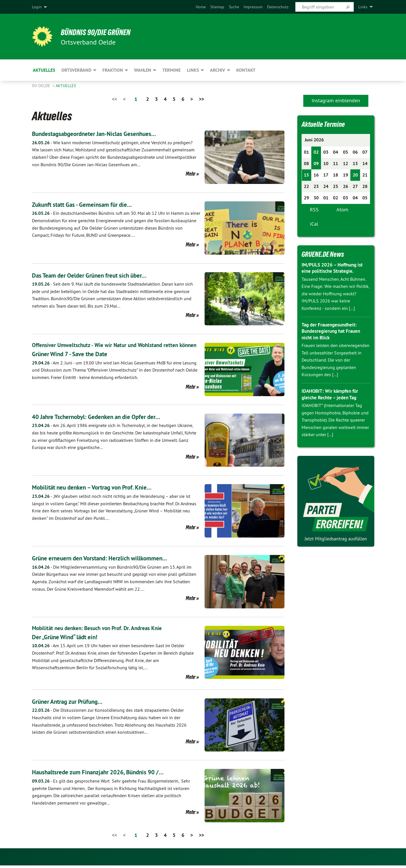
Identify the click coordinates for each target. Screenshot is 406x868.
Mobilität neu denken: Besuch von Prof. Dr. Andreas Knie (100, 631)
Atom (342, 210)
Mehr (191, 174)
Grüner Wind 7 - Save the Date (75, 362)
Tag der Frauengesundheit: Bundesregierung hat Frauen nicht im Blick (333, 331)
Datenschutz (278, 7)
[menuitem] (201, 7)
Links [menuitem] (363, 7)
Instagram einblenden (336, 100)
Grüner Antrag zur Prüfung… (73, 704)
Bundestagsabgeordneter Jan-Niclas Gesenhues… (103, 134)
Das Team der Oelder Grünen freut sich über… (98, 275)
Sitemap (217, 7)
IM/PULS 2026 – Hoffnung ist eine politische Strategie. (334, 268)
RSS (314, 210)
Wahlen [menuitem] (143, 70)
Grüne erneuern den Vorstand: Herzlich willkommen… (109, 561)
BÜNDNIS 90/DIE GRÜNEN (102, 32)
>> (201, 99)
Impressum (253, 7)
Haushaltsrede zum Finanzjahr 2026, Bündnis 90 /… (107, 774)
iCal (314, 224)
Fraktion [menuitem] (113, 70)
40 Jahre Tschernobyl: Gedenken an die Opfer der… (105, 419)
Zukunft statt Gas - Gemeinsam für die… (89, 204)
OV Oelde (42, 86)
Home (201, 7)
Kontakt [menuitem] (246, 70)
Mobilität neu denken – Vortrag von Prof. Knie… (101, 490)
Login (37, 7)
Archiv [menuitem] (218, 70)
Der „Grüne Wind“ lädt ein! (70, 639)
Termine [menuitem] (171, 70)
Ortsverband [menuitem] (76, 70)
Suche (234, 7)
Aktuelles (66, 86)
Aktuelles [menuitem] (44, 70)
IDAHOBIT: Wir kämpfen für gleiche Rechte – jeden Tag (332, 394)
